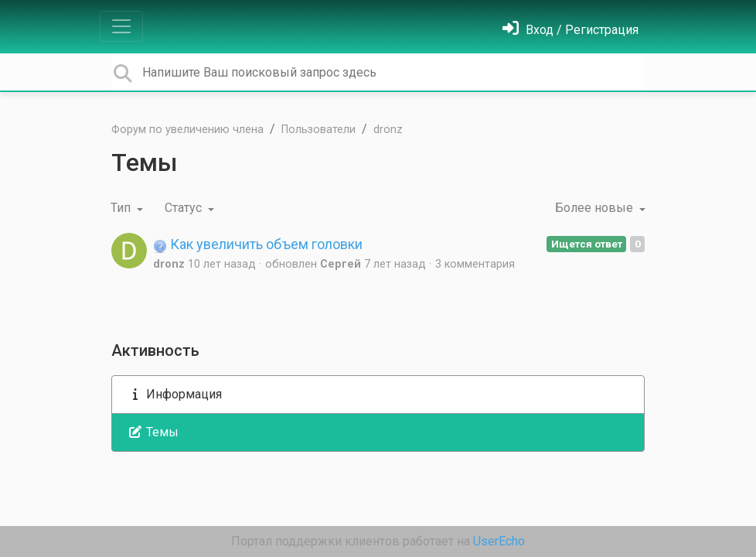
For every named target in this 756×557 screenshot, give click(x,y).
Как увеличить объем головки (258, 244)
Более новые (596, 208)
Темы (153, 432)
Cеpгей (341, 264)
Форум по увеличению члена (187, 130)
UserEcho (499, 541)
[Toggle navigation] (121, 26)
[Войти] (570, 30)
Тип (122, 208)
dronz (388, 130)
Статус (185, 208)
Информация (175, 394)
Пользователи (318, 130)
